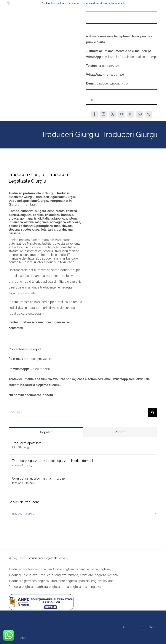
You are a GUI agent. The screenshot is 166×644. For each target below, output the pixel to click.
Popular (46, 432)
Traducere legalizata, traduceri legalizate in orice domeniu (53, 461)
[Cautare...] (78, 412)
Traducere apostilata (27, 443)
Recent (120, 432)
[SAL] (41, 594)
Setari (24, 638)
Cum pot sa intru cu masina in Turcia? (39, 478)
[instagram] (104, 114)
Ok (124, 627)
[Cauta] (153, 412)
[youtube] (122, 114)
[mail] (140, 114)
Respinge (149, 627)
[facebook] (94, 114)
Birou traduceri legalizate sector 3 (48, 558)
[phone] (149, 114)
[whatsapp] (131, 114)
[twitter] (113, 114)
